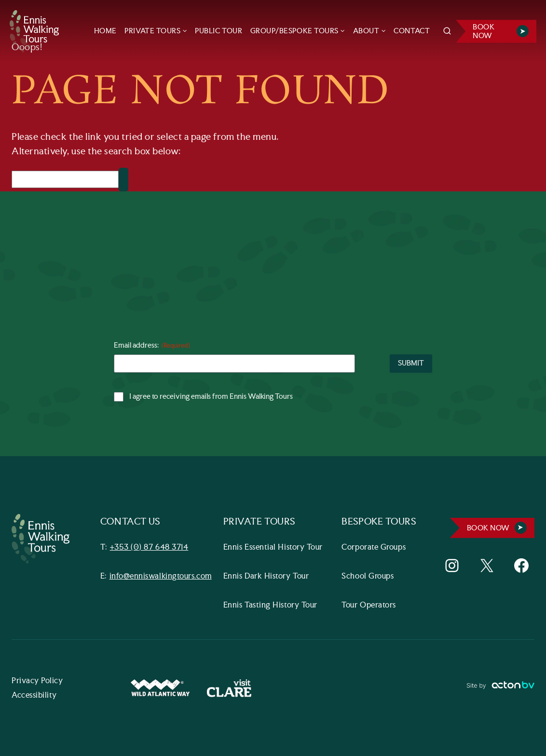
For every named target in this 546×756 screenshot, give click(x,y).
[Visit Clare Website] (229, 688)
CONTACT (412, 31)
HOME (105, 31)
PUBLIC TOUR (218, 31)
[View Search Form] (447, 31)
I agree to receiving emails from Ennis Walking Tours (211, 397)
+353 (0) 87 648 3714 (149, 547)
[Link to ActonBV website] (500, 688)
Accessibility (34, 695)
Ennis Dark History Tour (266, 576)
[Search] (65, 179)
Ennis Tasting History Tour (270, 605)
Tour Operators (369, 605)
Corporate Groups (374, 547)
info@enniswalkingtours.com (161, 576)
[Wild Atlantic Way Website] (160, 688)
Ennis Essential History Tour (273, 547)
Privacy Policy (37, 681)
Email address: (152, 346)
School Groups (368, 576)
